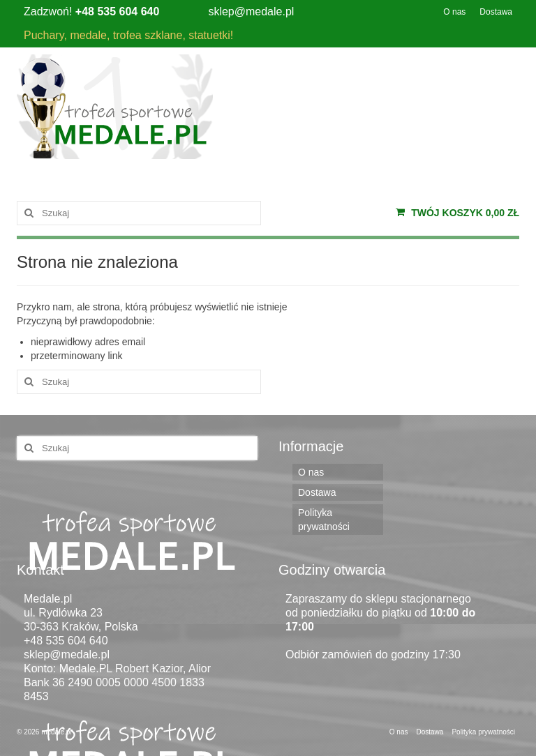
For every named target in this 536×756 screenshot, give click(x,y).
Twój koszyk (457, 213)
